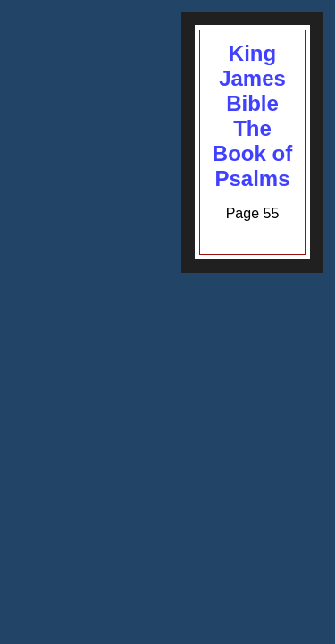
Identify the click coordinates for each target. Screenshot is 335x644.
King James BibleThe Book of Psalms (252, 116)
